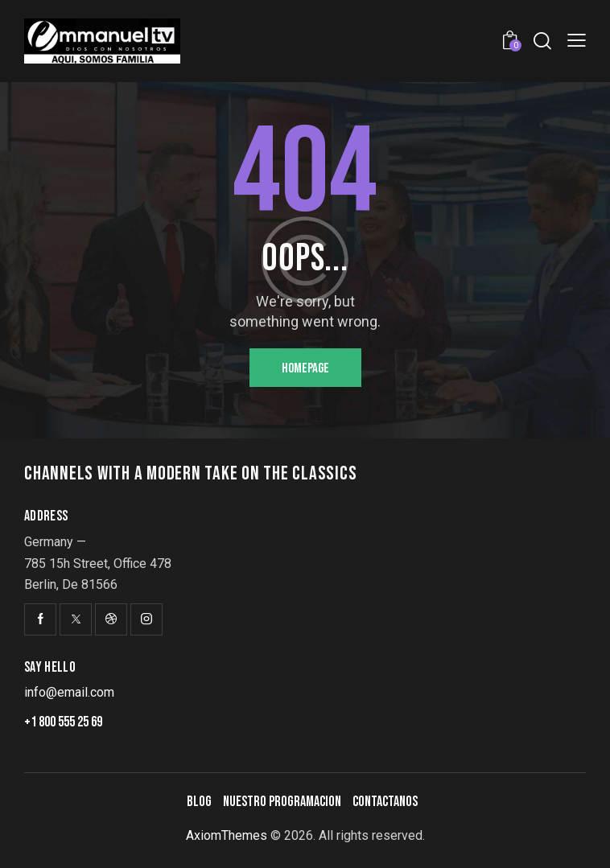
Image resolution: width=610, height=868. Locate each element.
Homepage (305, 368)
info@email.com (69, 692)
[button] (577, 40)
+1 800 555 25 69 (63, 722)
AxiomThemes (227, 835)
